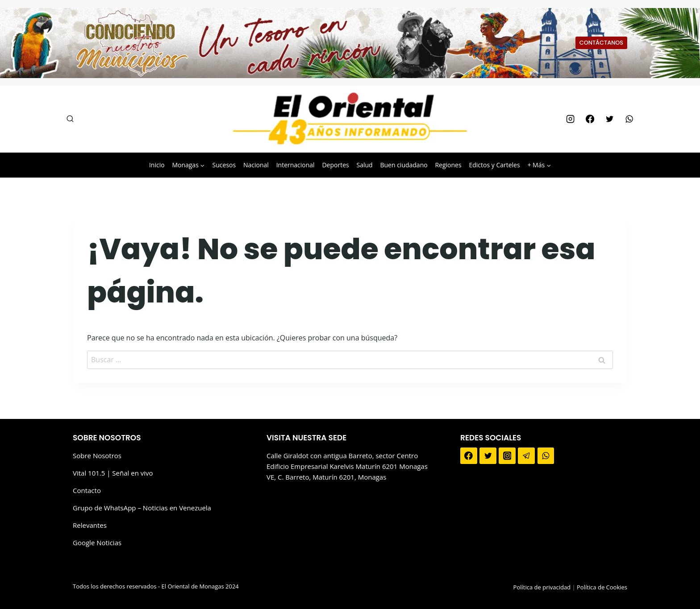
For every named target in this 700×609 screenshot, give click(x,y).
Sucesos (224, 165)
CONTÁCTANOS (601, 43)
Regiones (448, 165)
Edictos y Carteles (494, 165)
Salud (364, 165)
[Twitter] (609, 119)
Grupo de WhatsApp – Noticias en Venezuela (142, 508)
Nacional (256, 165)
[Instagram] (570, 119)
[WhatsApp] (629, 119)
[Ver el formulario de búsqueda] (70, 119)
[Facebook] (590, 119)
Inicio (157, 165)
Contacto (87, 490)
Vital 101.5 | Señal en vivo (113, 473)
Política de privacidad (542, 587)
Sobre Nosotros (97, 456)
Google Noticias (97, 543)
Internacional (296, 165)
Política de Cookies (602, 587)
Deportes (335, 165)
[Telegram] (526, 456)
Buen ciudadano (404, 165)
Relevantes (90, 525)
